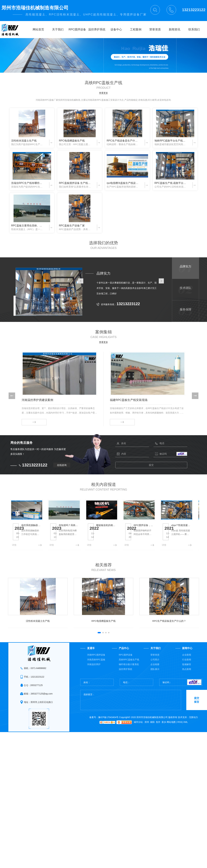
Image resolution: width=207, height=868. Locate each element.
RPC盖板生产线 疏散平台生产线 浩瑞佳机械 (171, 183)
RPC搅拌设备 (126, 668)
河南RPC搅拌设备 (96, 668)
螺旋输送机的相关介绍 (169, 541)
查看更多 (103, 93)
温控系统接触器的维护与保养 (45, 541)
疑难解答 (187, 677)
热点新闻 (187, 682)
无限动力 (193, 730)
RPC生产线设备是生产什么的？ (123, 141)
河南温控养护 (94, 677)
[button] (12, 396)
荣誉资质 (155, 668)
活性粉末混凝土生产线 (24, 141)
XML (186, 735)
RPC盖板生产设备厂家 (72, 226)
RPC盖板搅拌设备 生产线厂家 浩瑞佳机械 (75, 183)
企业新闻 (187, 668)
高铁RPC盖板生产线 (129, 672)
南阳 (152, 735)
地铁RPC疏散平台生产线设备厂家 (171, 141)
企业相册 (155, 677)
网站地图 (172, 735)
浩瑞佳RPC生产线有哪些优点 (28, 183)
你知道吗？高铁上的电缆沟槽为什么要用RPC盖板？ (112, 541)
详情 (14, 558)
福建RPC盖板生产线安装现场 (129, 400)
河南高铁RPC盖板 (96, 672)
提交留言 (197, 713)
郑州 (147, 735)
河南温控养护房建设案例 (37, 400)
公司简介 (155, 672)
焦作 (158, 735)
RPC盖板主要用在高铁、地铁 (28, 226)
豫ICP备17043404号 (108, 730)
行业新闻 (187, 672)
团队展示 (155, 682)
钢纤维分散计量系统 (129, 677)
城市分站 (138, 735)
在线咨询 (62, 464)
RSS (180, 735)
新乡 (164, 735)
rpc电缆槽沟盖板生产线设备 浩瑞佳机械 (123, 183)
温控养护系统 (125, 682)
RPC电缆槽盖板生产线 (72, 141)
